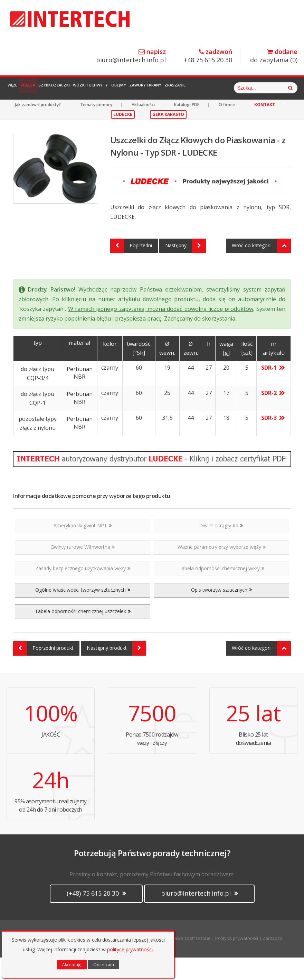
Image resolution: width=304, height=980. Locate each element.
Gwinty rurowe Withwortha (83, 569)
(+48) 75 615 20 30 (96, 916)
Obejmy (158, 88)
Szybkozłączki (76, 88)
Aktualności (143, 127)
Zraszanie (231, 88)
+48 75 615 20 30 (208, 56)
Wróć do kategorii (261, 268)
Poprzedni (131, 268)
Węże (17, 88)
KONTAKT (265, 127)
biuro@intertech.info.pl (131, 56)
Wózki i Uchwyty (121, 88)
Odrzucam (104, 965)
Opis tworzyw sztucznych (221, 612)
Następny (186, 268)
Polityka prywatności (237, 961)
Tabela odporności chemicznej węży (221, 591)
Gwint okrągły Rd (222, 548)
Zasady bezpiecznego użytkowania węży (83, 591)
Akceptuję (72, 965)
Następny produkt (116, 671)
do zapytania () (274, 56)
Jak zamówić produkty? (38, 127)
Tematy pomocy (96, 127)
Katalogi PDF (187, 127)
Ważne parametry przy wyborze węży (222, 569)
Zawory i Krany (193, 88)
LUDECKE (123, 137)
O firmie (227, 127)
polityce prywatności (130, 949)
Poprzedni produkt (43, 671)
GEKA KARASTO (168, 137)
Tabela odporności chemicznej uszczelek (83, 634)
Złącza (41, 88)
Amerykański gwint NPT (83, 548)
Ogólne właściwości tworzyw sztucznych (83, 612)
